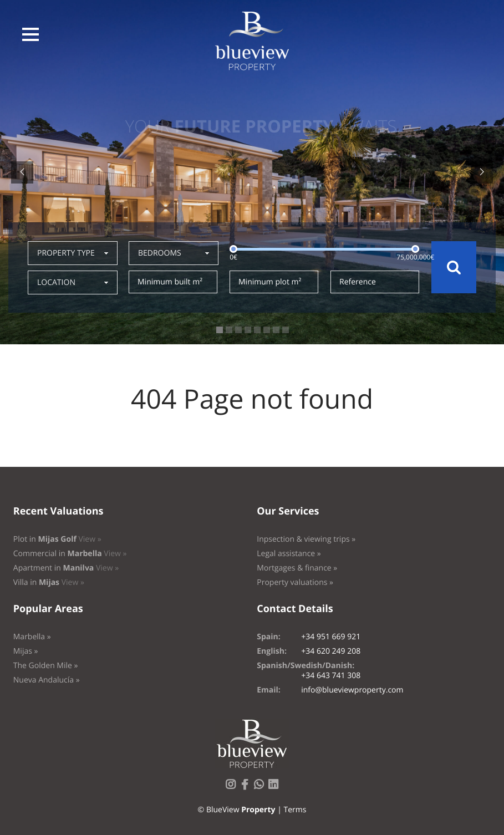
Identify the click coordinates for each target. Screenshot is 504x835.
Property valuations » (295, 582)
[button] (30, 34)
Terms (295, 810)
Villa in (49, 582)
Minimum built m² (170, 282)
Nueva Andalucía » (47, 680)
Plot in (57, 539)
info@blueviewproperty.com (352, 690)
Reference (358, 282)
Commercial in (70, 554)
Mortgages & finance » (297, 568)
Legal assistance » (289, 554)
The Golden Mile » (46, 666)
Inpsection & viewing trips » (306, 539)
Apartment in (66, 568)
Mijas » (26, 651)
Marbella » (32, 637)
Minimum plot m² (270, 282)
